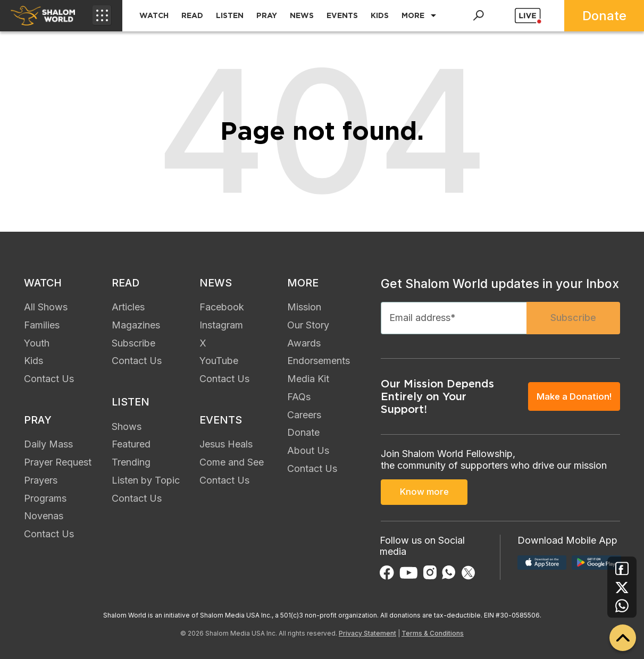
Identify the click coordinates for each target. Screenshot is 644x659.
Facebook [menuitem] (222, 309)
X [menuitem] (203, 345)
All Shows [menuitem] (46, 309)
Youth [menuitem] (37, 345)
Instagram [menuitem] (221, 327)
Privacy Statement (367, 633)
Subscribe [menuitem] (133, 345)
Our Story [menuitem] (308, 327)
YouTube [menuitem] (219, 362)
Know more (424, 493)
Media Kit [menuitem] (308, 380)
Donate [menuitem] (303, 434)
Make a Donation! (572, 399)
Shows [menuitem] (127, 429)
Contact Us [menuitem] (49, 380)
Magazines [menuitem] (136, 327)
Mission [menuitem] (304, 309)
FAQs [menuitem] (299, 398)
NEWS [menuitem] (302, 15)
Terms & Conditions (433, 633)
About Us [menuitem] (308, 452)
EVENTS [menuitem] (342, 15)
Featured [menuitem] (131, 447)
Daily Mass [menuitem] (48, 447)
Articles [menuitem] (128, 309)
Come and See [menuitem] (232, 465)
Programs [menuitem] (45, 501)
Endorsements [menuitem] (319, 362)
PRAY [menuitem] (267, 15)
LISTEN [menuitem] (230, 15)
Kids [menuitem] (34, 362)
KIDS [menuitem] (380, 15)
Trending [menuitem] (131, 465)
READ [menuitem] (192, 15)
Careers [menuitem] (304, 416)
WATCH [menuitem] (154, 15)
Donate (604, 16)
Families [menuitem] (42, 327)
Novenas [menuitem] (44, 519)
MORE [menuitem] (413, 15)
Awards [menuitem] (304, 345)
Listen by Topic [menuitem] (146, 483)
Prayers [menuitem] (41, 483)
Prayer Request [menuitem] (58, 465)
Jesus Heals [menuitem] (226, 447)
